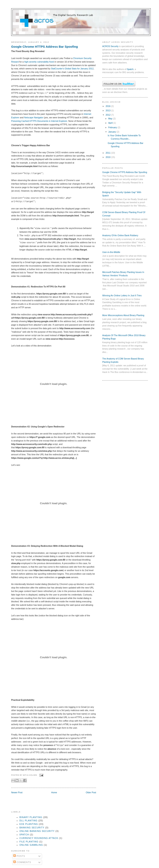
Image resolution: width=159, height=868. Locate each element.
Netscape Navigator (34, 117)
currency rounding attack (39, 838)
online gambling (31, 845)
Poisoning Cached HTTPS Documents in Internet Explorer (39, 121)
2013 (108, 110)
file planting (29, 842)
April (111, 123)
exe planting (29, 824)
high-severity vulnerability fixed (39, 62)
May (111, 119)
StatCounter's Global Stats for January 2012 (72, 69)
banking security (32, 828)
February (113, 127)
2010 (108, 157)
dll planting (28, 821)
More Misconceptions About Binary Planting (123, 315)
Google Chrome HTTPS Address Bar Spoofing (45, 47)
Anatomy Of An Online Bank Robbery (120, 235)
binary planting (31, 817)
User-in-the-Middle (111, 252)
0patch (130, 69)
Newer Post (17, 792)
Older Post (91, 792)
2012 (108, 115)
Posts (19, 856)
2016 (108, 106)
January (112, 132)
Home (54, 792)
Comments (22, 862)
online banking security (37, 831)
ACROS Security (110, 46)
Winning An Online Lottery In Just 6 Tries (122, 295)
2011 (108, 153)
